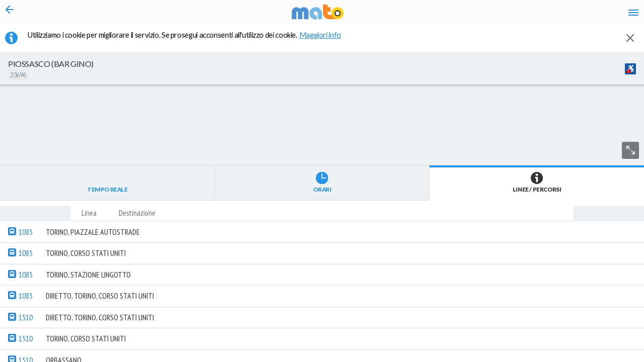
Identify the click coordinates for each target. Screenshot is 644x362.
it (489, 15)
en (507, 15)
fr (527, 15)
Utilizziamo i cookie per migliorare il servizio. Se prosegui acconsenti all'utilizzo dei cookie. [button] (191, 41)
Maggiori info (326, 41)
